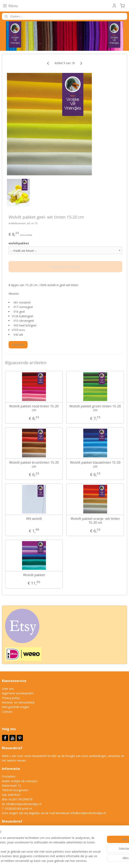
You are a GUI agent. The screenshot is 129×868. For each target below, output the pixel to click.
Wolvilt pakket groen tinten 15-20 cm (95, 408)
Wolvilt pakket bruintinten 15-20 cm (34, 464)
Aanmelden (13, 839)
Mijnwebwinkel (117, 861)
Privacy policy (11, 698)
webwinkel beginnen (81, 861)
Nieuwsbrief (12, 748)
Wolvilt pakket (34, 575)
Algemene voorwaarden (18, 693)
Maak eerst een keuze (65, 267)
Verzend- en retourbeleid (18, 702)
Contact (7, 712)
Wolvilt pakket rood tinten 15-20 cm (34, 408)
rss (66, 861)
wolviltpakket (19, 243)
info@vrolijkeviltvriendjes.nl (24, 804)
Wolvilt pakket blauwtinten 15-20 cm (95, 464)
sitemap (57, 861)
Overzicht (18, 345)
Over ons (8, 689)
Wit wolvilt (34, 519)
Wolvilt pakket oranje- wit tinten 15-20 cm (95, 521)
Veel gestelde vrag (14, 707)
